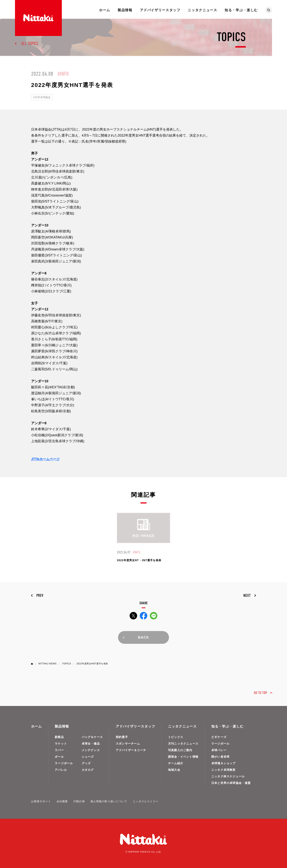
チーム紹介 (176, 763)
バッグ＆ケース (92, 737)
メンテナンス (91, 750)
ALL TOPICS (30, 43)
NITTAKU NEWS (47, 664)
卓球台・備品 (91, 744)
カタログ (88, 770)
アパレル (61, 770)
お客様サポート (41, 801)
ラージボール (64, 763)
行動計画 (79, 801)
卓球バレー (219, 750)
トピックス (176, 737)
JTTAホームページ (45, 459)
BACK (143, 637)
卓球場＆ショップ (223, 763)
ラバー (59, 750)
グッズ (86, 763)
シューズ (88, 757)
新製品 (59, 737)
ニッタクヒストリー (146, 801)
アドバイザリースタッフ (160, 10)
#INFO (63, 74)
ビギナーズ (219, 737)
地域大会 (174, 770)
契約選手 (122, 737)
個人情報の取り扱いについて (109, 801)
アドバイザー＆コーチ (131, 750)
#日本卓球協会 (42, 97)
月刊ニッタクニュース (183, 744)
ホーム (105, 10)
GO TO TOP (260, 693)
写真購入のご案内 (180, 750)
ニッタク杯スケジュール (228, 776)
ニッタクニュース (202, 10)
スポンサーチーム (128, 744)
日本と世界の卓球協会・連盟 (231, 783)
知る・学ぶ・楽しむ (241, 10)
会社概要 (62, 801)
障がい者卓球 (220, 757)
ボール (59, 757)
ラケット (61, 744)
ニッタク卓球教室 (223, 770)
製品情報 (125, 10)
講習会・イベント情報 (183, 757)
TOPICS (67, 664)
